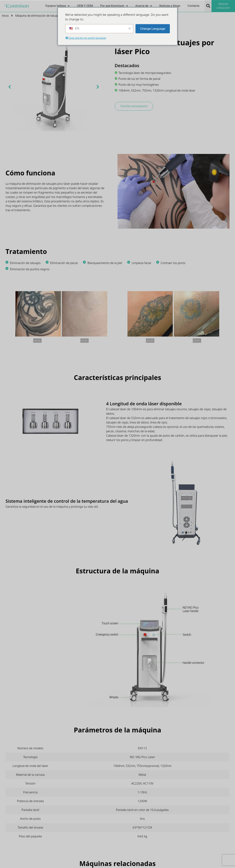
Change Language (153, 28)
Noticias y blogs (170, 6)
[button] (208, 6)
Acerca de (144, 6)
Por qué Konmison (114, 6)
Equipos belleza (58, 6)
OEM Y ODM (85, 6)
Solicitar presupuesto (134, 106)
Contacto (194, 6)
